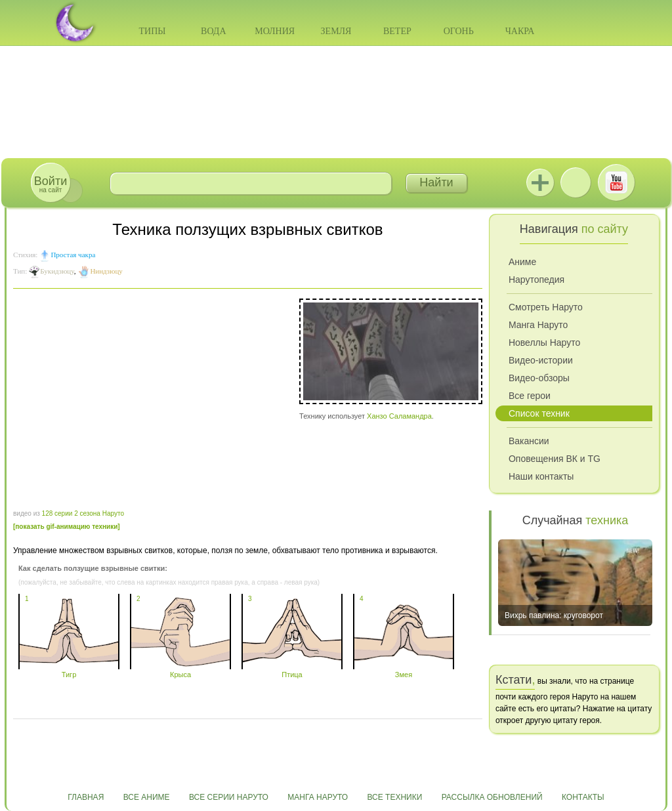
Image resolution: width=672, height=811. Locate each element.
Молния (275, 31)
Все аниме (147, 797)
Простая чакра (73, 255)
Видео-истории (541, 360)
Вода (213, 31)
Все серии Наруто (229, 797)
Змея (404, 671)
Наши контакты (541, 476)
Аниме (522, 262)
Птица (292, 671)
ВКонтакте (576, 182)
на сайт (51, 184)
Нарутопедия (536, 280)
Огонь (459, 31)
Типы (152, 31)
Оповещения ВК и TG (555, 459)
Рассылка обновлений (492, 797)
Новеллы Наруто (544, 343)
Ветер (397, 31)
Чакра (520, 31)
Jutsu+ (540, 182)
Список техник (539, 413)
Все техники (394, 797)
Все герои (530, 396)
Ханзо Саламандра (399, 416)
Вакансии (529, 441)
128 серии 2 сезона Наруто (83, 513)
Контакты (583, 797)
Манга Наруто (538, 325)
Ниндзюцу (106, 271)
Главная (86, 797)
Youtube (616, 182)
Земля (336, 31)
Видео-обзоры (539, 378)
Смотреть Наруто (546, 307)
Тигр (69, 671)
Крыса (180, 671)
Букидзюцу (57, 271)
